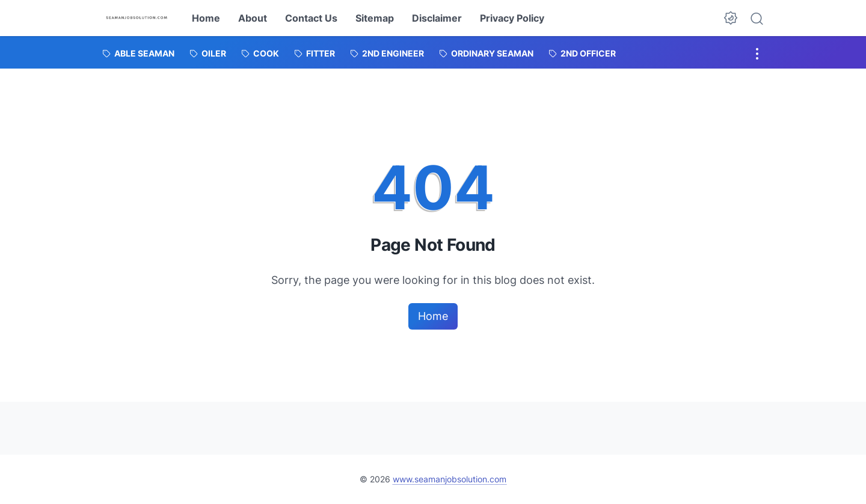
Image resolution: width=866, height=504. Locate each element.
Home (206, 18)
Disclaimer (437, 18)
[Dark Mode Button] (731, 18)
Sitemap (375, 18)
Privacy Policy (512, 18)
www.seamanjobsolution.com (450, 479)
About (253, 18)
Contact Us (311, 18)
